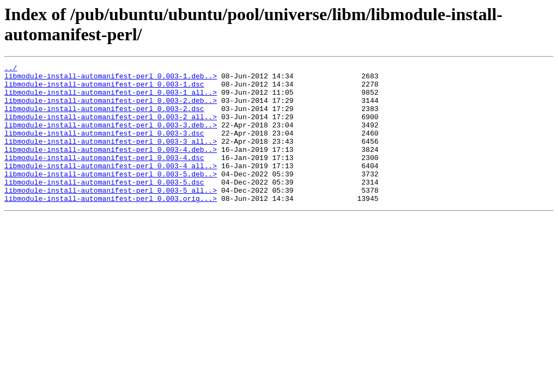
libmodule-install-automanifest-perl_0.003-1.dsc (104, 89)
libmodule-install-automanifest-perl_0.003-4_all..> (111, 187)
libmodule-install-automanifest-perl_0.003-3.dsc (104, 148)
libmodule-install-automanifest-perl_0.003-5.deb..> (111, 197)
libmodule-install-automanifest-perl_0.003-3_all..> (111, 157)
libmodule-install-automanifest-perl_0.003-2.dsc (104, 118)
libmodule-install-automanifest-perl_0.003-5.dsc (104, 206)
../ (11, 69)
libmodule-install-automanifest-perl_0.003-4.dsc (104, 177)
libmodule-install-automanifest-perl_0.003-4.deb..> (111, 167)
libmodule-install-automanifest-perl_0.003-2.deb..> (111, 108)
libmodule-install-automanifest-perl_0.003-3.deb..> (111, 138)
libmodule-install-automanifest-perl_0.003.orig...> (111, 226)
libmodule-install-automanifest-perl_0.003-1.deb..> (111, 79)
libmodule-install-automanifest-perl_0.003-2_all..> (111, 128)
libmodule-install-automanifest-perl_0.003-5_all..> (111, 216)
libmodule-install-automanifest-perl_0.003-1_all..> (111, 99)
